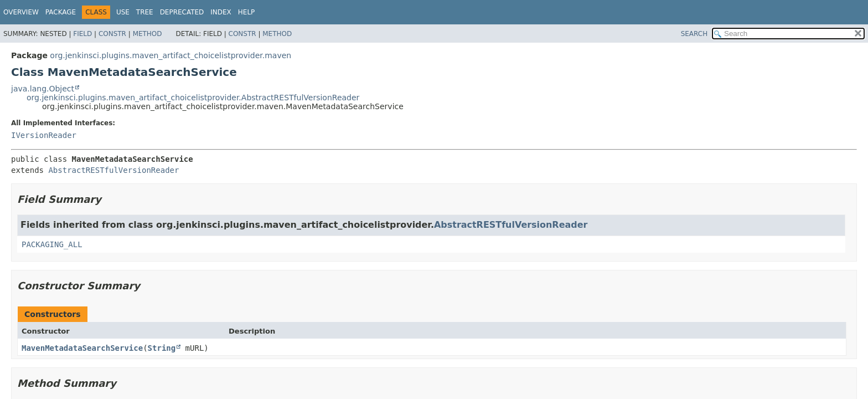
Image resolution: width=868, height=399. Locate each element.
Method (148, 34)
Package (61, 12)
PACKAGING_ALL (52, 244)
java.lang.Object (43, 89)
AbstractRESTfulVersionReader (113, 170)
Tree (145, 12)
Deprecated (182, 12)
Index (221, 12)
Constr (112, 34)
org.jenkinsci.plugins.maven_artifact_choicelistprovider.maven (170, 55)
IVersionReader (44, 135)
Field (82, 34)
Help (247, 12)
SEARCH (694, 34)
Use (123, 12)
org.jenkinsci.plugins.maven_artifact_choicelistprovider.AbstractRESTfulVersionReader (193, 98)
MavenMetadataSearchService (82, 348)
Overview (21, 12)
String (162, 348)
